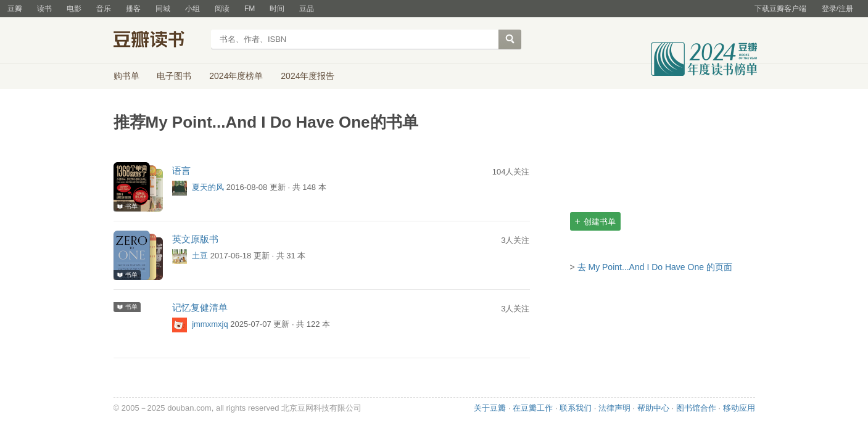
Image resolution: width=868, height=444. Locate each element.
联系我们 (576, 408)
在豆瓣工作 (533, 408)
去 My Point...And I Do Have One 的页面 (655, 267)
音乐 (104, 9)
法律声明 (614, 408)
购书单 (126, 76)
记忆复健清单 (200, 307)
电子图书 (174, 76)
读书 (44, 9)
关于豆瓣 (490, 408)
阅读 (222, 9)
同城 (163, 9)
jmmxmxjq (210, 325)
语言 (181, 171)
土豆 (200, 256)
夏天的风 (208, 188)
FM (250, 9)
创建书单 (595, 221)
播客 (133, 9)
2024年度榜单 (236, 76)
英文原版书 (195, 239)
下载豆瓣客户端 (780, 9)
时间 (277, 9)
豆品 (307, 9)
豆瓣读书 (158, 41)
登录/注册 (837, 9)
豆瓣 (15, 9)
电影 (74, 9)
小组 (192, 9)
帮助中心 (653, 408)
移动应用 (739, 408)
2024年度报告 (308, 76)
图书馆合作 (696, 408)
